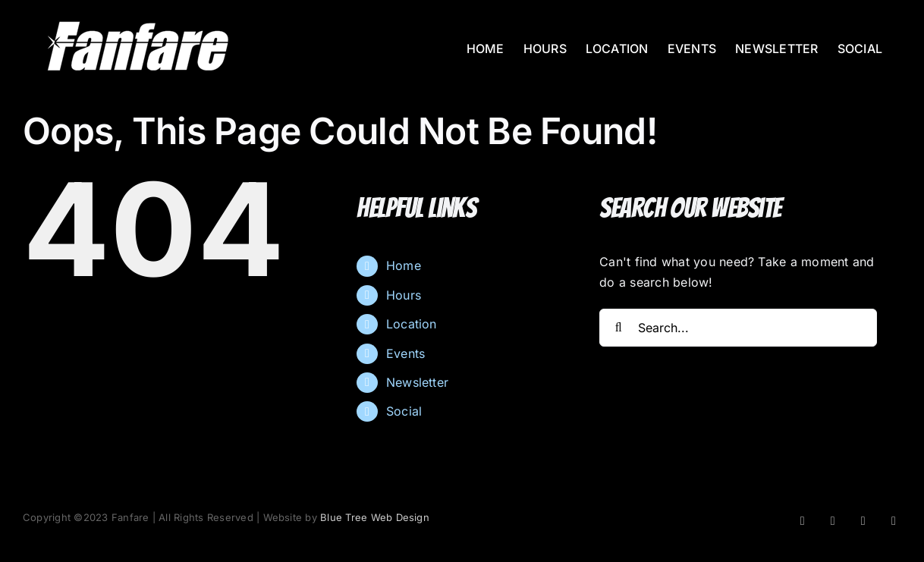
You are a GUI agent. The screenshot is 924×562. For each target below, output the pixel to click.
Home (404, 265)
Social (404, 411)
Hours (404, 295)
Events (405, 353)
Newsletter (417, 382)
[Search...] (738, 328)
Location (412, 324)
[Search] (618, 328)
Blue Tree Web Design (375, 517)
